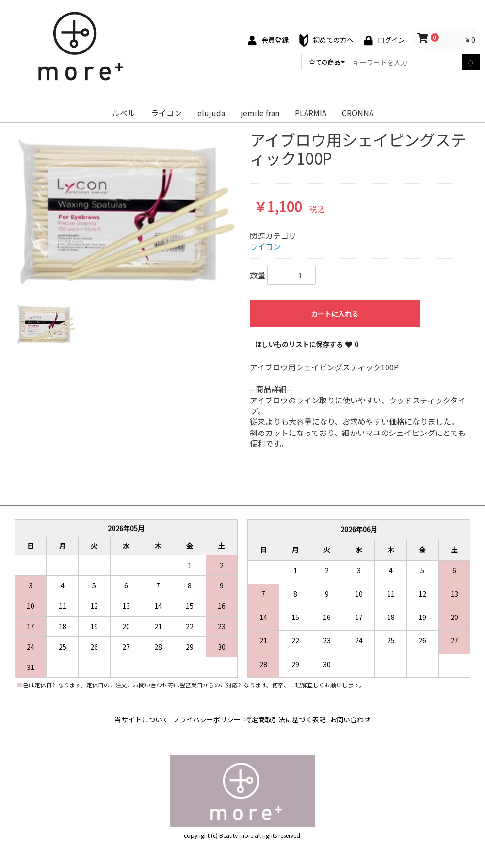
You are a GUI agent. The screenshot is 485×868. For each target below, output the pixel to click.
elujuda (211, 113)
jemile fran (260, 113)
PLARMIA (311, 113)
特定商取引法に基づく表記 (289, 715)
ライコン (166, 113)
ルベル (124, 113)
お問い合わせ (362, 715)
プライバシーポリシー (203, 715)
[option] (126, 209)
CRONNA (358, 113)
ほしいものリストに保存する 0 (307, 344)
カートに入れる (335, 314)
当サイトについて (130, 715)
